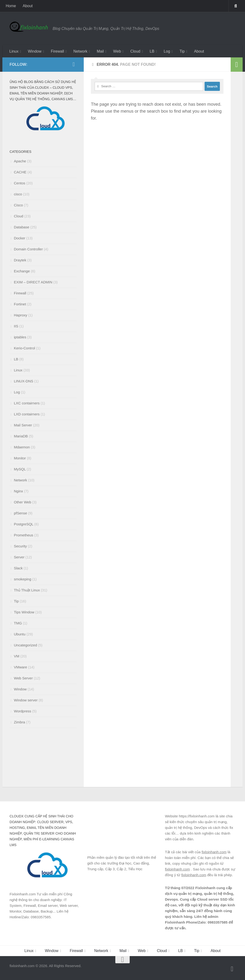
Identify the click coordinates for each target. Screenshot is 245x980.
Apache (20, 161)
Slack (18, 568)
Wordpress (22, 711)
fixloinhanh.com (214, 852)
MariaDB (21, 436)
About (28, 6)
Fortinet (20, 304)
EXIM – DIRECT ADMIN (33, 282)
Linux (14, 51)
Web (117, 51)
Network (81, 51)
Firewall (57, 51)
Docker (20, 238)
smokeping (23, 579)
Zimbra (19, 722)
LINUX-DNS (24, 381)
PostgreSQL (24, 524)
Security (20, 546)
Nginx (18, 491)
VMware (20, 667)
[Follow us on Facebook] (74, 64)
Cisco (18, 205)
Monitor (20, 458)
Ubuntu (20, 634)
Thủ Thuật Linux (27, 590)
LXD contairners (27, 414)
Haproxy (21, 315)
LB (152, 51)
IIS (16, 326)
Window (35, 51)
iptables (20, 337)
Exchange (22, 271)
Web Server (23, 678)
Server (19, 557)
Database (22, 227)
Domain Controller (28, 249)
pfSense (20, 513)
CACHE (20, 172)
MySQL (20, 469)
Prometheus (24, 535)
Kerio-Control (24, 348)
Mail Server (23, 425)
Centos (20, 183)
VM (17, 656)
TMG (18, 623)
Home (11, 6)
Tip (182, 51)
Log (167, 51)
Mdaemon (22, 447)
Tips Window (24, 612)
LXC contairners (27, 403)
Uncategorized (25, 645)
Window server (26, 700)
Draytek (20, 260)
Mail (100, 51)
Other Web (22, 502)
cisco (18, 194)
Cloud (135, 51)
